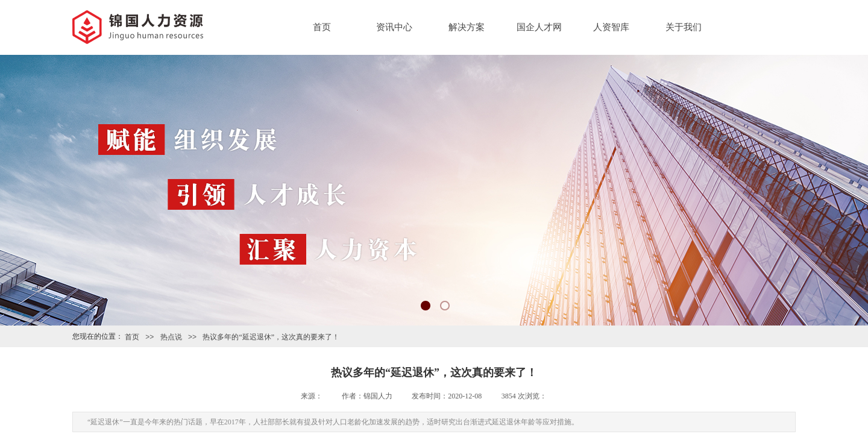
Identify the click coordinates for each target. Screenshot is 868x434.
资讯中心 (394, 27)
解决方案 (467, 27)
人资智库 (611, 27)
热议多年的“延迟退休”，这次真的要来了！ (271, 337)
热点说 (171, 337)
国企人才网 (539, 27)
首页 (322, 27)
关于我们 (684, 27)
